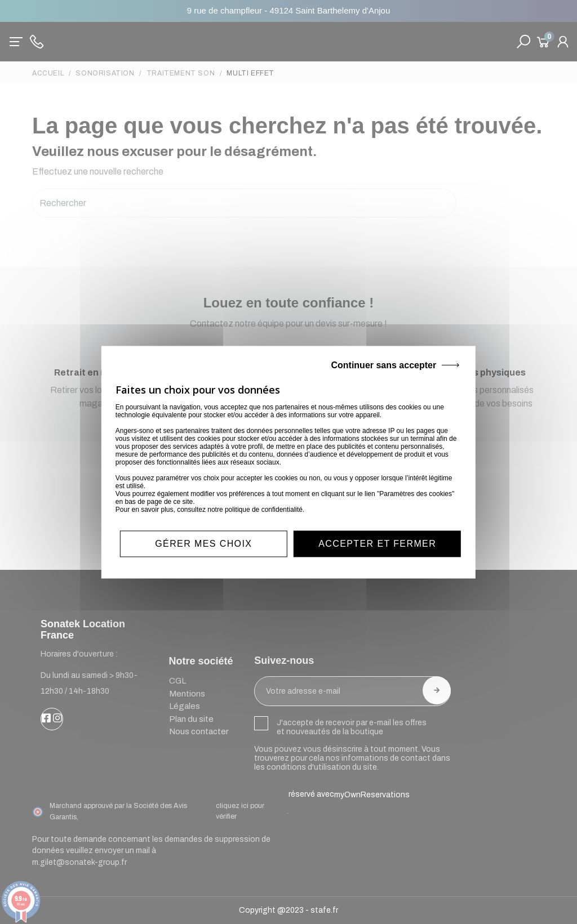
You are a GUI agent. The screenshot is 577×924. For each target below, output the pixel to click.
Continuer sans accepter (383, 365)
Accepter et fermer (377, 544)
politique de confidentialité (264, 510)
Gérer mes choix (203, 544)
